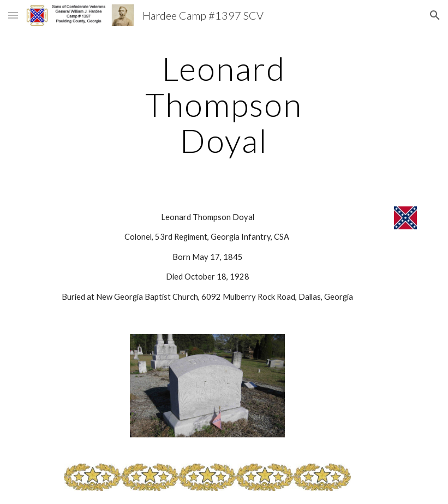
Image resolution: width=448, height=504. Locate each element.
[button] (13, 15)
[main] (224, 104)
